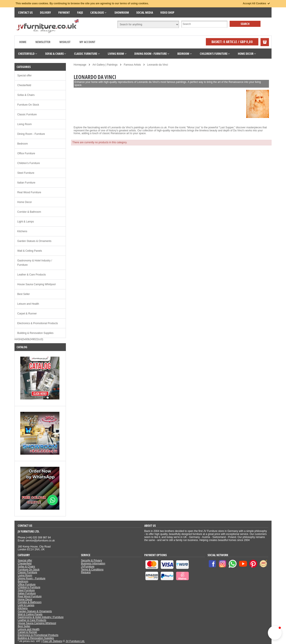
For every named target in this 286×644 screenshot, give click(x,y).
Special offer (25, 76)
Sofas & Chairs (26, 95)
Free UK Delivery (52, 641)
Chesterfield (24, 85)
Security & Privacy (91, 560)
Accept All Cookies (257, 3)
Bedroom (23, 144)
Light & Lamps (26, 222)
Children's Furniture (29, 163)
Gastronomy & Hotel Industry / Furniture (35, 263)
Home (23, 42)
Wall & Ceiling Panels (30, 251)
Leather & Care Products (32, 275)
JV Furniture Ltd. (75, 641)
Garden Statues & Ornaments (34, 241)
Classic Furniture (27, 114)
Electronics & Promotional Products (38, 323)
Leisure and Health (28, 304)
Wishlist (65, 42)
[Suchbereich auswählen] (148, 24)
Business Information (93, 563)
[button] (275, 633)
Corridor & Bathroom (29, 212)
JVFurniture (88, 567)
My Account (87, 42)
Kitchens (22, 231)
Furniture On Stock (28, 105)
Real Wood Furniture (29, 192)
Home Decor (25, 202)
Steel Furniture (26, 173)
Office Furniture (26, 153)
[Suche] (204, 24)
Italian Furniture (26, 183)
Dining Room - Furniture (31, 134)
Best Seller (24, 294)
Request (86, 572)
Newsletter (43, 42)
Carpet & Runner (27, 314)
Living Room (25, 124)
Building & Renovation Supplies (35, 333)
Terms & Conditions (92, 570)
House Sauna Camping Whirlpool (36, 284)
